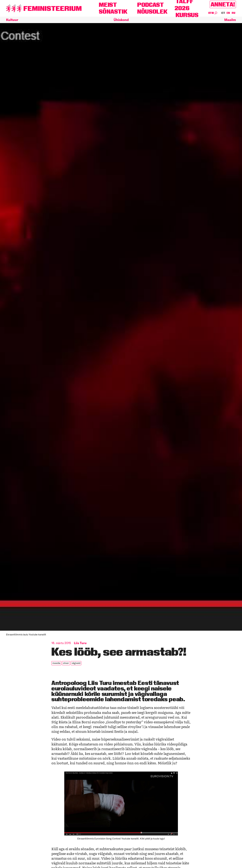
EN (228, 13)
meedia (56, 663)
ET (223, 13)
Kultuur (12, 20)
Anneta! (223, 4)
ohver (66, 663)
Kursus (187, 15)
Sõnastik (113, 12)
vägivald (76, 663)
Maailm (230, 20)
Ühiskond (121, 20)
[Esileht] (44, 8)
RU (233, 13)
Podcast (150, 5)
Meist (108, 5)
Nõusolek (152, 12)
